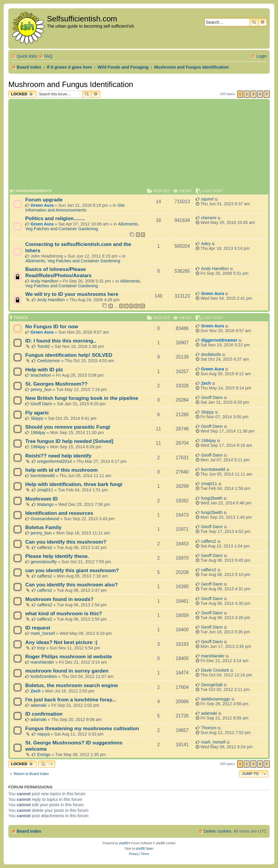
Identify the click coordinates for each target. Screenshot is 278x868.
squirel (207, 199)
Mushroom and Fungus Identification (71, 84)
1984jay (38, 433)
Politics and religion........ (55, 218)
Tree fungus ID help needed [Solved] (69, 441)
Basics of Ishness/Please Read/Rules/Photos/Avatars (58, 272)
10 (142, 306)
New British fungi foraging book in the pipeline (82, 398)
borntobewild (43, 476)
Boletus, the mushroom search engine (72, 685)
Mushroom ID (42, 499)
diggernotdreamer (219, 340)
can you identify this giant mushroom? (72, 570)
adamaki (39, 705)
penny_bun (41, 389)
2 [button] (247, 94)
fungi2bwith (212, 498)
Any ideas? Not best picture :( (61, 642)
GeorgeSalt (212, 685)
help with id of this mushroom (61, 470)
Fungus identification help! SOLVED (69, 355)
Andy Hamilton (44, 281)
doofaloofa (211, 354)
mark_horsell (43, 633)
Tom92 (44, 346)
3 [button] (253, 94)
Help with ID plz (44, 370)
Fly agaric (37, 413)
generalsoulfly (44, 562)
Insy (41, 648)
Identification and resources (59, 513)
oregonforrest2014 (55, 461)
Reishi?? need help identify (58, 456)
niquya (43, 734)
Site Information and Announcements (75, 208)
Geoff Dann (41, 404)
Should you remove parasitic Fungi (68, 427)
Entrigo (44, 755)
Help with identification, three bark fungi (74, 484)
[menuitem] (46, 56)
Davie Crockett (215, 670)
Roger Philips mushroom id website (69, 656)
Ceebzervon (49, 361)
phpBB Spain (145, 849)
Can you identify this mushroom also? (72, 585)
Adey (206, 244)
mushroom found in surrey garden (67, 671)
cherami (209, 218)
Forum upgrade (44, 200)
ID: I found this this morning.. (61, 341)
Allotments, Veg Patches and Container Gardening (82, 226)
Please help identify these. (57, 556)
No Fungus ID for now (52, 326)
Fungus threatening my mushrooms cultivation (82, 728)
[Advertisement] (139, 145)
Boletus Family (43, 527)
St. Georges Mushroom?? (56, 384)
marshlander (42, 662)
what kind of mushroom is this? (64, 613)
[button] (267, 94)
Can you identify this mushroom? (66, 542)
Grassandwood (45, 519)
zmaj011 (45, 490)
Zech (206, 383)
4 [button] (260, 94)
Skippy (37, 418)
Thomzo (209, 728)
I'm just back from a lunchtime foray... (71, 700)
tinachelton (41, 375)
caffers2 (45, 547)
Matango (45, 504)
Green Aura (42, 205)
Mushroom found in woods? (59, 599)
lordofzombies (44, 676)
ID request (38, 628)
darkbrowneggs (216, 699)
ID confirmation (44, 714)
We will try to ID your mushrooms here (72, 294)
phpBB (124, 843)
